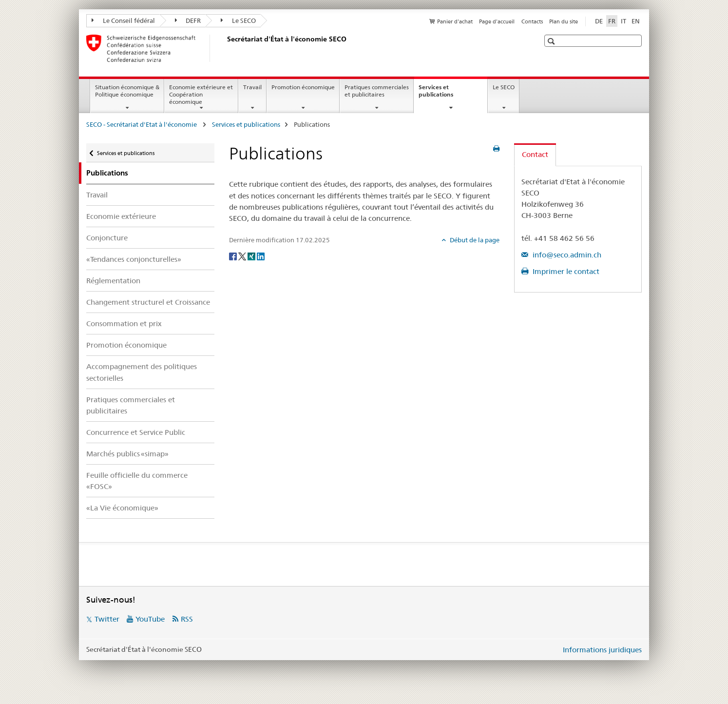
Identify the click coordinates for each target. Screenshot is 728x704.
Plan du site (564, 21)
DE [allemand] (599, 21)
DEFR (188, 20)
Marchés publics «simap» (127, 454)
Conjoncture (107, 238)
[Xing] (252, 256)
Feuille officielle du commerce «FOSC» (137, 481)
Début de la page (474, 240)
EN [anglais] (636, 21)
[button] (552, 41)
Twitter (107, 619)
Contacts (532, 21)
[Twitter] (243, 256)
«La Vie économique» (122, 508)
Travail (252, 87)
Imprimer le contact (565, 271)
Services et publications (446, 94)
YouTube (150, 619)
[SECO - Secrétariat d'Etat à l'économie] (225, 48)
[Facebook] (234, 256)
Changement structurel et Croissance (148, 302)
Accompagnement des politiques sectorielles (142, 372)
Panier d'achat (455, 21)
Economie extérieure (121, 216)
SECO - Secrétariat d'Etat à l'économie (142, 124)
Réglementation (113, 281)
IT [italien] (623, 21)
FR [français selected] (612, 21)
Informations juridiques (602, 650)
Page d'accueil (497, 21)
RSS (187, 619)
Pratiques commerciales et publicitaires (377, 91)
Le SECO (238, 20)
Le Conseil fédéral (123, 20)
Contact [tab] (535, 154)
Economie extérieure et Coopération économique (201, 94)
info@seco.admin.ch (566, 255)
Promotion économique (303, 87)
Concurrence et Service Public (136, 432)
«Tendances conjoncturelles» (134, 259)
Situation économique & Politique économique (127, 91)
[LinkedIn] (261, 256)
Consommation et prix (124, 323)
